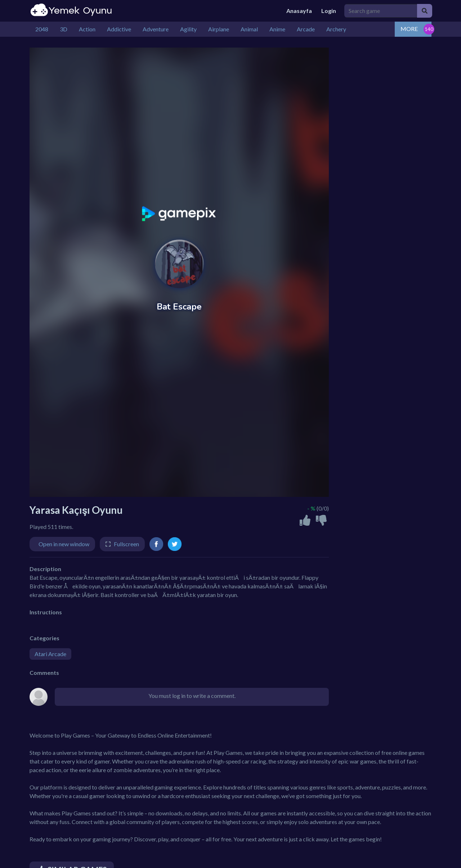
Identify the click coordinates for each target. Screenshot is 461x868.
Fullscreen (126, 544)
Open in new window (64, 544)
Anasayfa (299, 11)
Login (329, 11)
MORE (409, 29)
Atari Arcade (50, 654)
